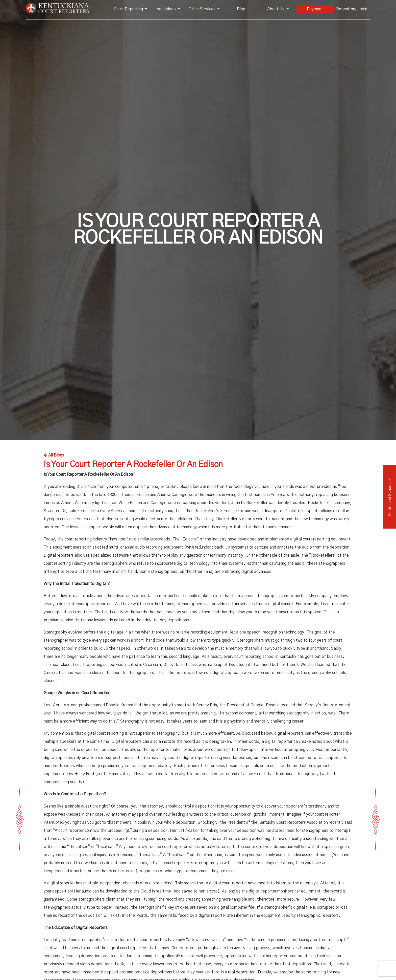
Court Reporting (129, 9)
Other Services (203, 9)
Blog (241, 9)
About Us (276, 9)
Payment (315, 9)
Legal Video (166, 9)
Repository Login (352, 9)
